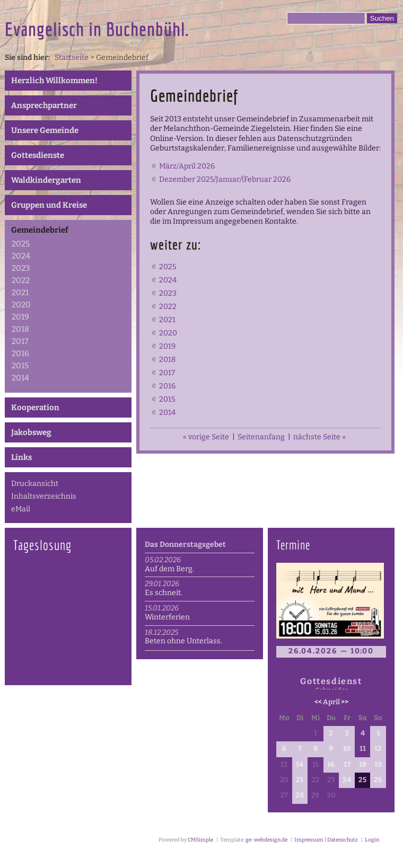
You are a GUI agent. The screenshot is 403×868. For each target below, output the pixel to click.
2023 (21, 268)
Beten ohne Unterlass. (183, 641)
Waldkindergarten (46, 180)
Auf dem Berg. (169, 569)
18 (363, 765)
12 (378, 749)
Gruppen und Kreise (49, 205)
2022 (21, 280)
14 (300, 765)
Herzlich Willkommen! (54, 81)
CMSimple (200, 840)
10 (347, 749)
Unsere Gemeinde (45, 130)
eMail (21, 509)
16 (331, 765)
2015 (20, 366)
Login (372, 840)
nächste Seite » (319, 437)
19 (378, 765)
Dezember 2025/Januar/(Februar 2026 (225, 179)
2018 (20, 329)
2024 (21, 256)
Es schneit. (164, 593)
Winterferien (167, 617)
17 (347, 765)
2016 (20, 353)
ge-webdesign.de (266, 840)
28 (300, 795)
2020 (21, 305)
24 (347, 780)
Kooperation (35, 408)
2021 (20, 293)
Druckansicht (35, 484)
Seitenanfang (261, 437)
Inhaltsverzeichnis (44, 496)
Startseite (72, 57)
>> (345, 702)
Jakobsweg (31, 432)
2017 (20, 341)
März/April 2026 (187, 166)
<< (318, 702)
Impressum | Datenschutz (326, 840)
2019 (20, 317)
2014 (20, 378)
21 (300, 780)
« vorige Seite (206, 437)
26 (378, 780)
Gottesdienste (38, 155)
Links (21, 457)
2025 (21, 244)
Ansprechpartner (44, 105)
